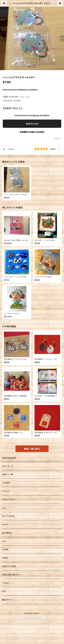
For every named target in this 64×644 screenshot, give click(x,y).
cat (4, 508)
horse (5, 524)
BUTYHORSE (9, 516)
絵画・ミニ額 (8, 474)
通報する (58, 139)
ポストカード (8, 466)
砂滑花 (5, 558)
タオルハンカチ (9, 499)
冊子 (4, 591)
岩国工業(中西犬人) (11, 575)
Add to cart (32, 124)
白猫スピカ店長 (9, 566)
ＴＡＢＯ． (6, 583)
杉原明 (5, 550)
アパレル (6, 491)
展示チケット (8, 600)
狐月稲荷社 (7, 533)
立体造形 (6, 483)
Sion (4, 541)
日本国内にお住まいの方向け (32, 132)
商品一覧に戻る (32, 449)
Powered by (32, 618)
